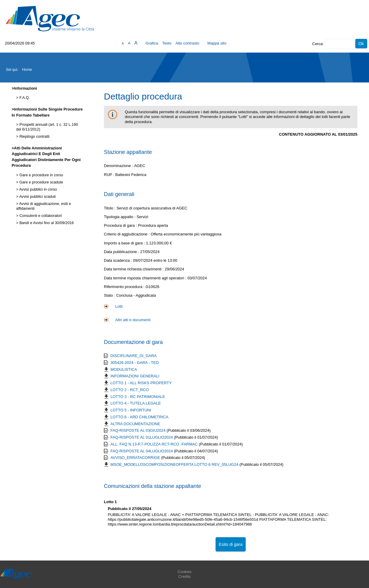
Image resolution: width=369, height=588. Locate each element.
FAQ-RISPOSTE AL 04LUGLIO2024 (142, 451)
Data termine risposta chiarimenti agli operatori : (146, 278)
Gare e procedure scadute (41, 182)
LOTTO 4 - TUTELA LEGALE (136, 403)
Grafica (152, 43)
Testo (167, 43)
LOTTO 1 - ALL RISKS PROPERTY (141, 383)
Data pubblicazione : (122, 252)
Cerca (318, 44)
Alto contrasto (187, 43)
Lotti (119, 306)
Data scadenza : (119, 260)
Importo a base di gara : (125, 243)
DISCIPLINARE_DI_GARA (134, 356)
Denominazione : (119, 166)
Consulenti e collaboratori (40, 216)
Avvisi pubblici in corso (37, 189)
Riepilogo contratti (34, 137)
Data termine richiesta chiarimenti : (134, 269)
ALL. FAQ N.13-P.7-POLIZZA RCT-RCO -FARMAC (155, 444)
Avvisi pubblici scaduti (37, 197)
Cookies (185, 572)
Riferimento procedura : (125, 287)
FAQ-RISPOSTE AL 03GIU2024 (139, 430)
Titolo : (110, 208)
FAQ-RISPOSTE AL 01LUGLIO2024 (142, 437)
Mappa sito (217, 43)
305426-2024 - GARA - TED (135, 363)
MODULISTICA (124, 369)
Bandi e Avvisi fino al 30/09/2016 (46, 223)
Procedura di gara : (121, 225)
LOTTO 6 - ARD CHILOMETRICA (139, 417)
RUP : (110, 175)
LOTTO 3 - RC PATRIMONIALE (138, 397)
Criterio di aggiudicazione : (127, 234)
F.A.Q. (24, 98)
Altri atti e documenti (133, 320)
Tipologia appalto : (120, 217)
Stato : (110, 295)
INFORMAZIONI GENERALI (135, 376)
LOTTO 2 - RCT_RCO (130, 390)
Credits (184, 576)
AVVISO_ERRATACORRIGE (136, 458)
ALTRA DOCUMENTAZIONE (135, 424)
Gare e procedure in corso (41, 175)
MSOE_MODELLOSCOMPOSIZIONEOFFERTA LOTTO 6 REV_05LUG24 (175, 464)
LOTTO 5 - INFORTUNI (131, 410)
